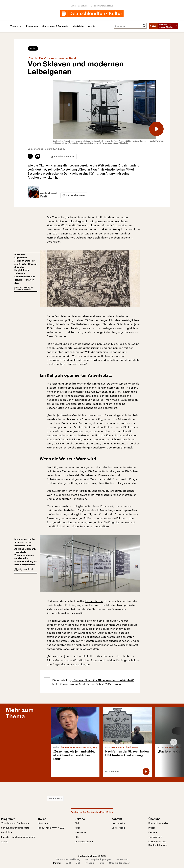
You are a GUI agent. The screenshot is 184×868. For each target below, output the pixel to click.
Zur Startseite (55, 798)
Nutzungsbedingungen (98, 859)
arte (102, 863)
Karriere (153, 832)
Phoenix (90, 863)
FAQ (77, 823)
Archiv (92, 26)
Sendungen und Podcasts (15, 828)
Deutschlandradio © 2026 (92, 856)
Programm (32, 26)
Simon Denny (66, 400)
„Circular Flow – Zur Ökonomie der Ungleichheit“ (103, 680)
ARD (68, 863)
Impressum (122, 859)
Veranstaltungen (84, 841)
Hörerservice (119, 823)
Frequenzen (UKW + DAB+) (52, 828)
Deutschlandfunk (79, 6)
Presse (152, 828)
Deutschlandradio (158, 823)
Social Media (118, 828)
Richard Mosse (94, 601)
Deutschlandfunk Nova (102, 6)
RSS (77, 837)
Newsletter (81, 832)
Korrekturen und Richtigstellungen (158, 843)
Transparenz (155, 837)
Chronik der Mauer (119, 863)
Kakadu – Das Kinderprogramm (18, 837)
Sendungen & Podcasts (55, 26)
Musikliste (78, 26)
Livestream (44, 823)
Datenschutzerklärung (68, 859)
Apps (78, 828)
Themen (15, 26)
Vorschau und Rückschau (15, 823)
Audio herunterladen (64, 156)
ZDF (78, 863)
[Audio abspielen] (156, 129)
